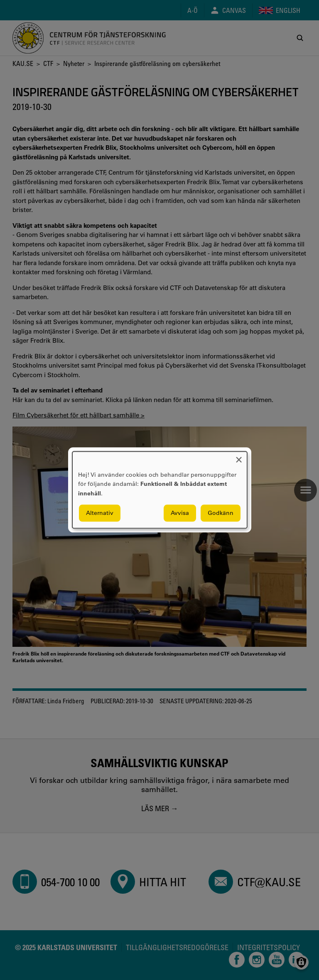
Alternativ (100, 513)
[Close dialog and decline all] (239, 457)
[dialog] (160, 490)
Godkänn (221, 513)
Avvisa (180, 513)
